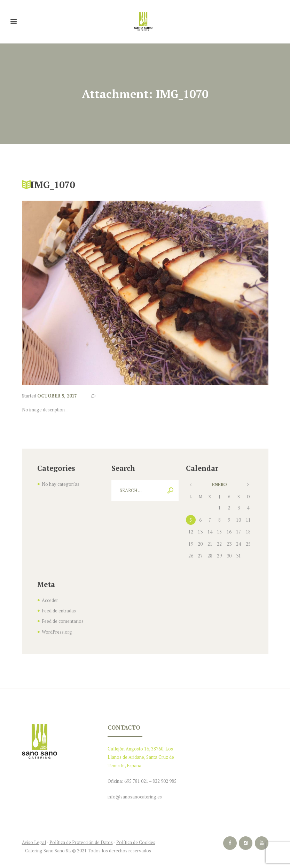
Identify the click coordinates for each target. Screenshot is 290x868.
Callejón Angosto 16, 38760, (136, 747)
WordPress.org (57, 631)
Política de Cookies (136, 840)
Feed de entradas (59, 610)
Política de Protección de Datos (81, 840)
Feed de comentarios (63, 620)
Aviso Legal (34, 840)
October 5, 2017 (57, 396)
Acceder (50, 600)
